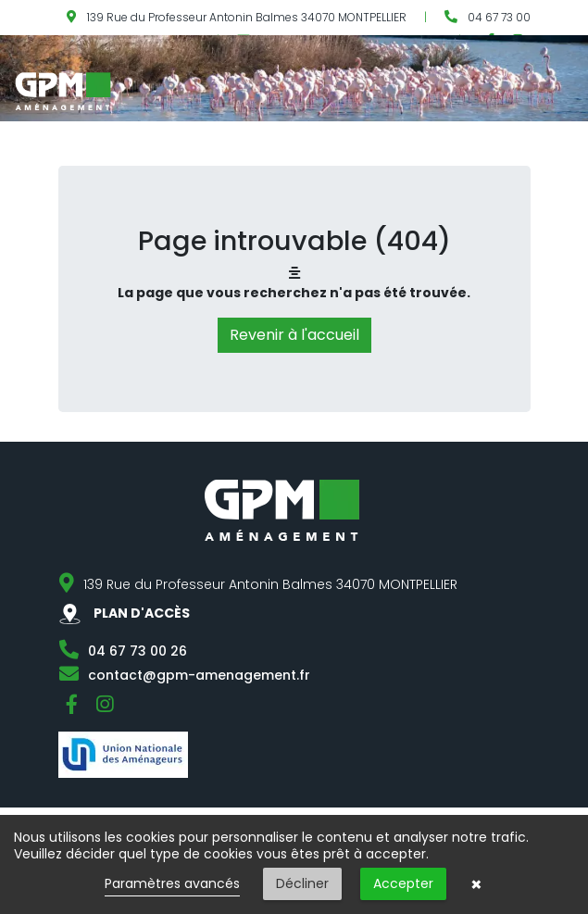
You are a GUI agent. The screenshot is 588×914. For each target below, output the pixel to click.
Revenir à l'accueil (294, 335)
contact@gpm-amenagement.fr (199, 675)
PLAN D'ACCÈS (124, 613)
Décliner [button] (302, 883)
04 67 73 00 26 (138, 651)
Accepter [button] (403, 883)
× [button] (476, 884)
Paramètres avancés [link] (172, 883)
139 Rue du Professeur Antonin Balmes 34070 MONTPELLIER (247, 17)
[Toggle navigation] (576, 90)
